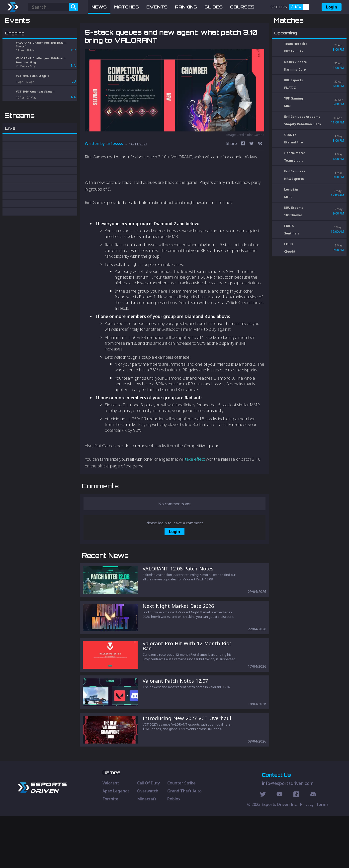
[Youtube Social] (279, 847)
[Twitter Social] (263, 847)
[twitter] (252, 170)
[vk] (260, 170)
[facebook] (243, 170)
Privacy (307, 857)
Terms (322, 857)
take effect (195, 485)
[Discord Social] (296, 847)
